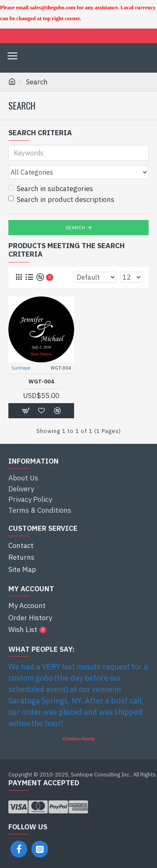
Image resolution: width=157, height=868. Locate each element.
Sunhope (21, 368)
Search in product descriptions (61, 199)
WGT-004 (41, 382)
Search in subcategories (51, 189)
